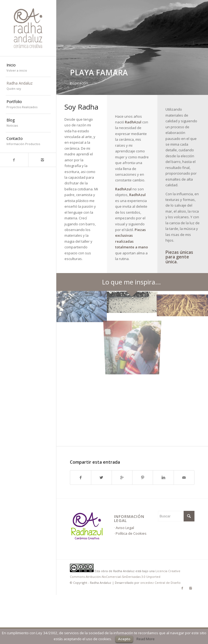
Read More (146, 639)
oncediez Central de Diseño (160, 583)
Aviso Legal (125, 528)
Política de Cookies (131, 533)
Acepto (124, 639)
